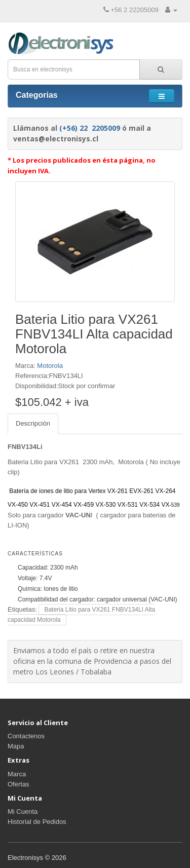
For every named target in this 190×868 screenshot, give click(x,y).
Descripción (33, 423)
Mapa (16, 746)
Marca (17, 774)
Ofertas (18, 784)
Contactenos (26, 736)
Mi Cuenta (23, 812)
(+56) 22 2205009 (90, 128)
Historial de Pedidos (37, 822)
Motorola (50, 366)
